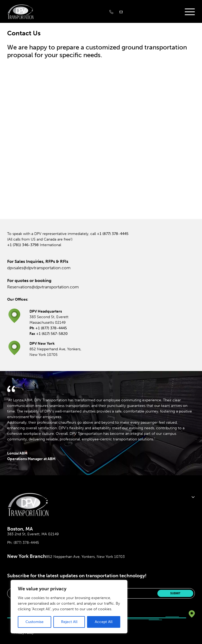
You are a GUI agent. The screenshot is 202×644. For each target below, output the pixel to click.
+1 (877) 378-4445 (113, 234)
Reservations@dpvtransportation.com (43, 287)
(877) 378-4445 (26, 543)
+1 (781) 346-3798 (23, 245)
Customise (35, 622)
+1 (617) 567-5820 (52, 334)
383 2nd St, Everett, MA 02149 (33, 534)
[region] (69, 607)
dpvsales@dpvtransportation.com (39, 268)
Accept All (104, 622)
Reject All (69, 622)
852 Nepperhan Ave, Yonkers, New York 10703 (85, 557)
